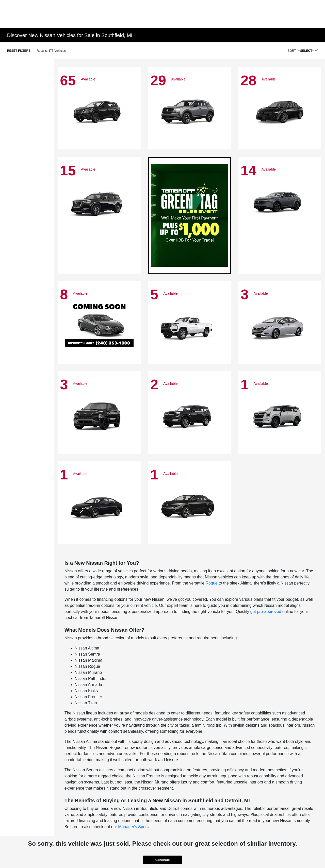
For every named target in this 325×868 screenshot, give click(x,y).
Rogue (212, 583)
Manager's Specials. (136, 827)
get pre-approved (266, 612)
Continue (162, 860)
